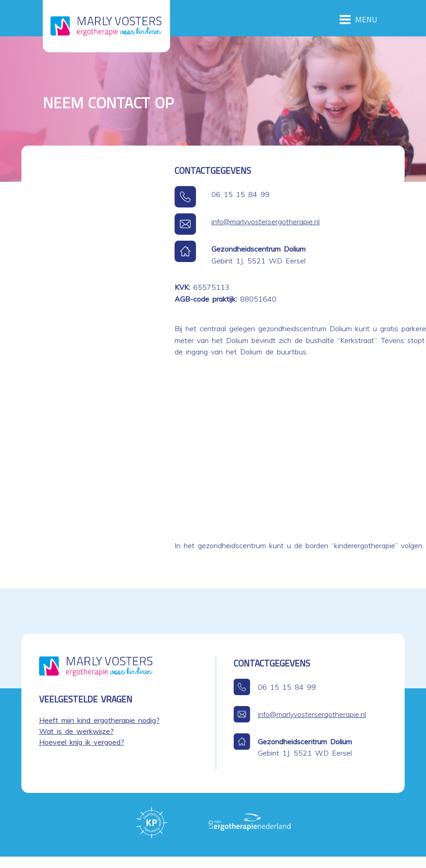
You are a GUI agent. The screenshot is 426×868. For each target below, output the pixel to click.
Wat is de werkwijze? (76, 731)
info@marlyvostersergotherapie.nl (266, 222)
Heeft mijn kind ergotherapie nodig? (99, 720)
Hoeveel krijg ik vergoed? (82, 742)
